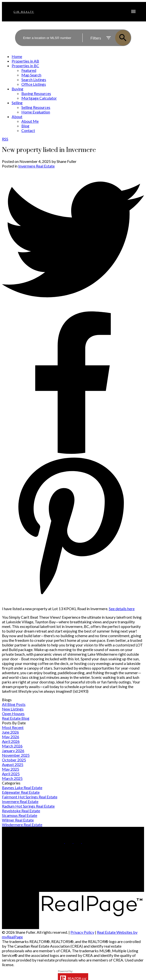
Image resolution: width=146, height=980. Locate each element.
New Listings (13, 709)
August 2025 (13, 764)
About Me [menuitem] (30, 121)
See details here (122, 609)
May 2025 (11, 769)
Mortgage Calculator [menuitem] (39, 98)
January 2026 (13, 751)
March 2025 (12, 778)
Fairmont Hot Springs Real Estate (30, 797)
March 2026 (12, 746)
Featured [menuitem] (29, 70)
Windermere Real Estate (22, 825)
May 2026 (11, 737)
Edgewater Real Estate (21, 792)
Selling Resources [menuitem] (36, 107)
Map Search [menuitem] (31, 75)
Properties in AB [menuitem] (25, 61)
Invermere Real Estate (36, 166)
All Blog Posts (14, 704)
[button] (61, 842)
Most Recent (13, 727)
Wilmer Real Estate (18, 820)
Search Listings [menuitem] (34, 79)
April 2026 (11, 741)
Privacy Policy (82, 932)
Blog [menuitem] (25, 126)
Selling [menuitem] (17, 103)
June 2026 (10, 732)
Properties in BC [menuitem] (25, 66)
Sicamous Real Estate (20, 815)
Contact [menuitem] (28, 130)
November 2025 (16, 755)
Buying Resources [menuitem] (36, 93)
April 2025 (11, 774)
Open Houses (13, 714)
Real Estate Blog (16, 718)
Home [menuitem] (17, 56)
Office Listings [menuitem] (34, 84)
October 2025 (14, 760)
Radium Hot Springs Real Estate (28, 806)
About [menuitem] (17, 117)
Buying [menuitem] (17, 89)
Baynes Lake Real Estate (22, 788)
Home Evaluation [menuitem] (36, 112)
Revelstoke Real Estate (21, 811)
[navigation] (73, 93)
